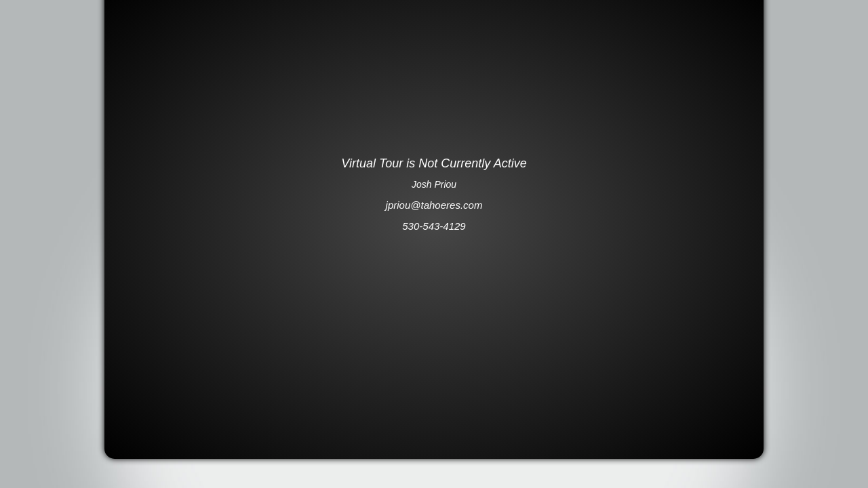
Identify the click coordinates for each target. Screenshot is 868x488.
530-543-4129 (434, 226)
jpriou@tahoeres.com (434, 205)
